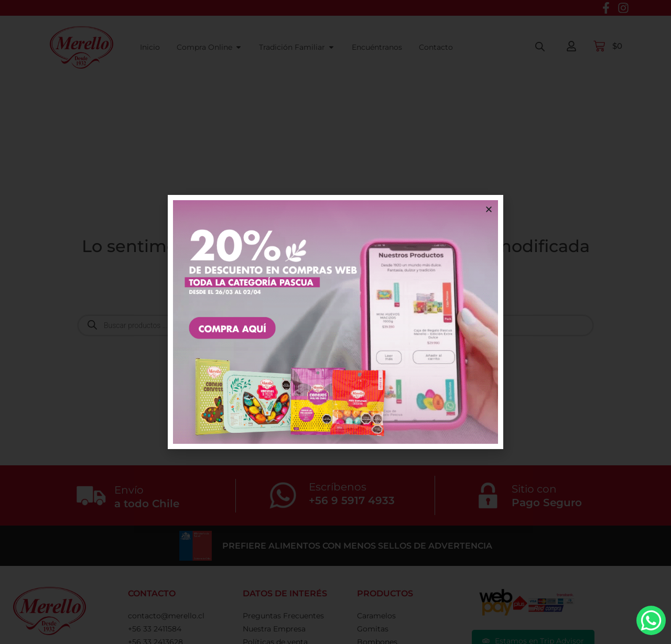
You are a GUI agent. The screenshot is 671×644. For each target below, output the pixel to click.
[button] (489, 209)
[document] (335, 322)
